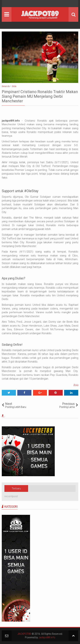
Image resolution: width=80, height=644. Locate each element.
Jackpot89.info (47, 637)
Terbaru (16, 488)
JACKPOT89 (24, 634)
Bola (76, 385)
